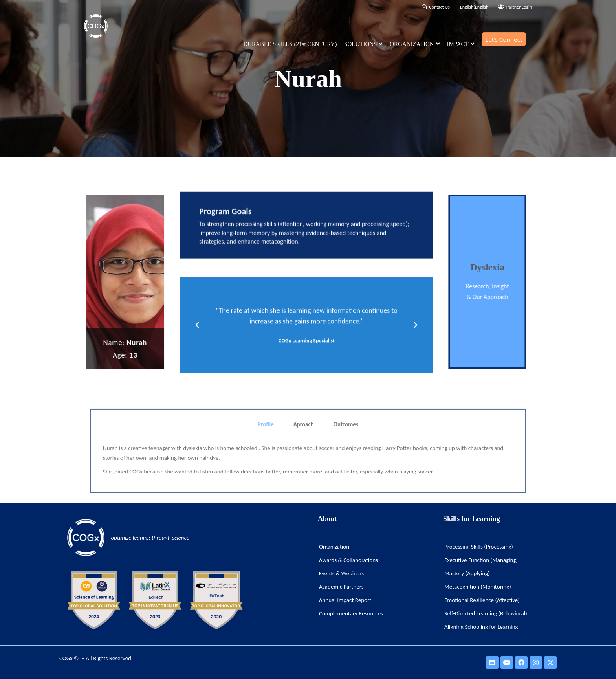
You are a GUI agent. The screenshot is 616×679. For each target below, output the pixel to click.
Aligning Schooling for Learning (481, 627)
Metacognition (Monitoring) (478, 587)
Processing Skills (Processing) (479, 547)
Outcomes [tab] (346, 470)
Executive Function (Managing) (481, 560)
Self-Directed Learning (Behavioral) (486, 613)
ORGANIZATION (415, 44)
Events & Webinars (341, 573)
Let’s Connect (504, 39)
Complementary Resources (351, 613)
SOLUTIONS (363, 44)
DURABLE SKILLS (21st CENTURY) (290, 44)
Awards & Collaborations (348, 560)
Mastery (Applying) (467, 573)
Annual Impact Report (345, 600)
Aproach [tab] (304, 470)
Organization (334, 547)
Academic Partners (341, 587)
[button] (197, 343)
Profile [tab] (266, 470)
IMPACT (460, 44)
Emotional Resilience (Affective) (482, 600)
